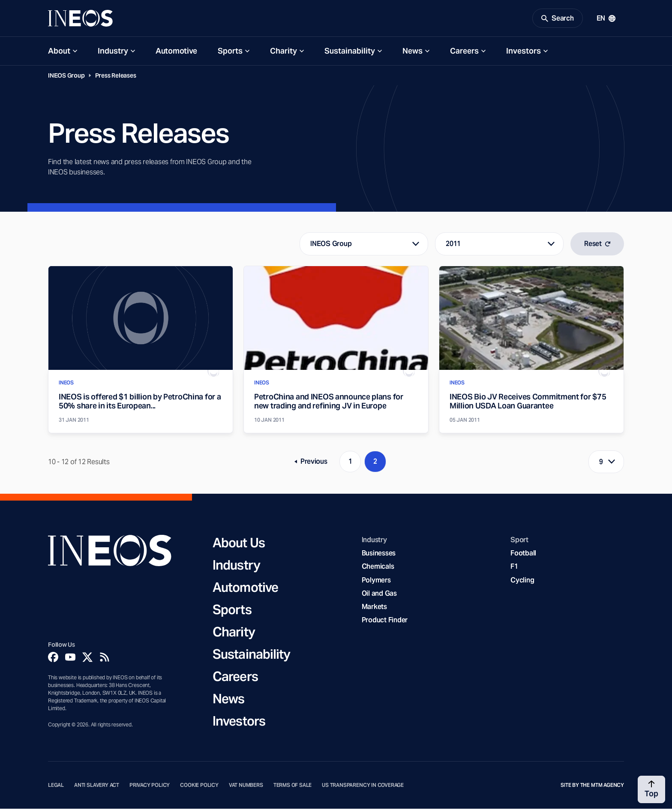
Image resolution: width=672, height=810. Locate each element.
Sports (230, 52)
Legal (56, 786)
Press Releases (116, 77)
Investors (523, 52)
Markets (374, 608)
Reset (597, 245)
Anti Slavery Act (97, 786)
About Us (239, 544)
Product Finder (385, 621)
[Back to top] (651, 789)
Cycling (522, 581)
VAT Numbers (246, 786)
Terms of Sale (293, 786)
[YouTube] (70, 658)
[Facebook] (53, 658)
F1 (514, 568)
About (59, 52)
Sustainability (350, 52)
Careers (464, 52)
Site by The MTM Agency (592, 786)
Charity (283, 52)
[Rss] (105, 658)
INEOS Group (66, 77)
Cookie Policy (199, 786)
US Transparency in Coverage (363, 786)
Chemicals (378, 568)
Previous (314, 464)
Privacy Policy (150, 786)
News (412, 52)
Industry (113, 52)
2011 (453, 245)
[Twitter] (87, 658)
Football (523, 554)
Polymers (376, 581)
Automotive (176, 52)
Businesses (379, 554)
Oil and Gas (379, 595)
